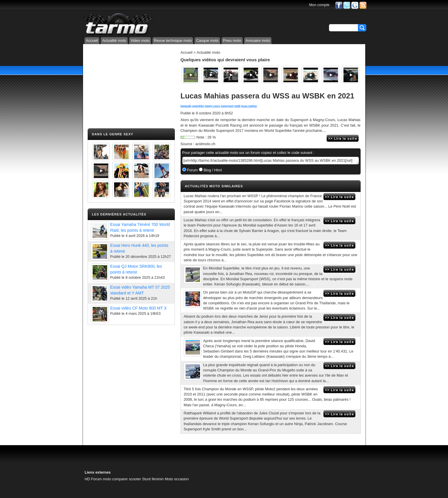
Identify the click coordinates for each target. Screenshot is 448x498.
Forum (192, 170)
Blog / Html (212, 170)
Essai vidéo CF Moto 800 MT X (139, 308)
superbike (198, 106)
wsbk (237, 106)
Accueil (92, 41)
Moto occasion (177, 479)
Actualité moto (114, 41)
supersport (227, 106)
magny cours (212, 106)
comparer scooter (127, 479)
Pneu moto (232, 41)
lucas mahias (249, 106)
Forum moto (101, 479)
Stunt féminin (153, 479)
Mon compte (319, 5)
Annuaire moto (258, 41)
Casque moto (207, 41)
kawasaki (186, 106)
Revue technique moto (173, 41)
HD (87, 479)
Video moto (140, 41)
